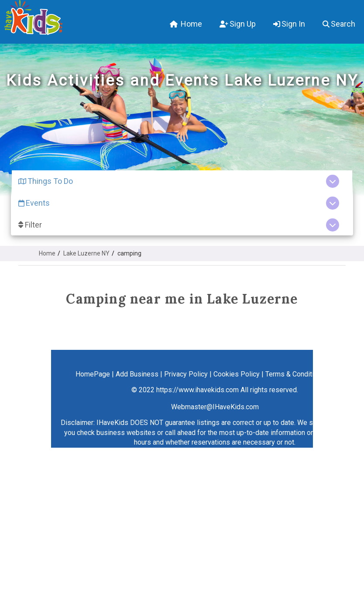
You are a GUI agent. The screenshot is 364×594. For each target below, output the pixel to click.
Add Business (137, 374)
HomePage (93, 374)
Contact (342, 374)
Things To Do (46, 181)
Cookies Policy (237, 374)
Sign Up (238, 24)
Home (186, 24)
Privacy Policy (186, 374)
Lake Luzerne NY (86, 253)
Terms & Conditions (295, 374)
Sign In (289, 24)
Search (339, 24)
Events (34, 203)
